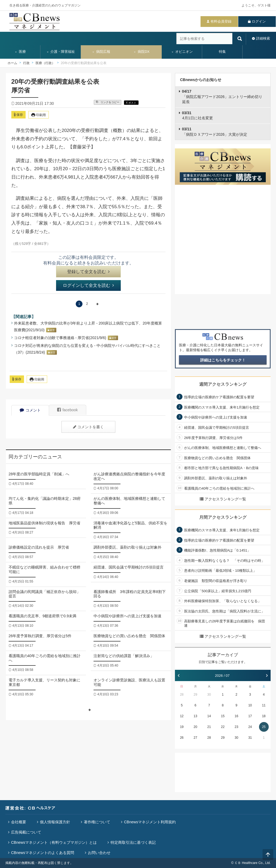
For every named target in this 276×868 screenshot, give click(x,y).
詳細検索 (263, 38)
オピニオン (182, 52)
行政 (26, 63)
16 (236, 716)
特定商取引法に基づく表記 (133, 842)
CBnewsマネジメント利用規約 (150, 822)
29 (195, 695)
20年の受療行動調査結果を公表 (84, 63)
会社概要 (19, 822)
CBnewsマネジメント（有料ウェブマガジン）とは (54, 842)
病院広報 (101, 52)
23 (236, 727)
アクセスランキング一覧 (223, 499)
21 (209, 727)
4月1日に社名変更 (197, 116)
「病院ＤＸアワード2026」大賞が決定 (215, 132)
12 (182, 716)
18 (264, 716)
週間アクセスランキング (223, 384)
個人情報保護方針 (55, 822)
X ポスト (131, 103)
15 (223, 716)
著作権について (97, 822)
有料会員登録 (221, 21)
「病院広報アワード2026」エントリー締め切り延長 (222, 97)
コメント (30, 410)
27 (195, 738)
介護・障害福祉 (61, 52)
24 (250, 727)
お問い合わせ (99, 853)
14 (209, 716)
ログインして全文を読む (88, 285)
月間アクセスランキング (223, 517)
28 (182, 695)
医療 (20, 52)
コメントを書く (88, 427)
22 (223, 727)
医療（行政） (45, 63)
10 (250, 705)
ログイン (259, 21)
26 (182, 738)
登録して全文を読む (88, 272)
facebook (68, 410)
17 (250, 716)
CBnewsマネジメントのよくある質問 (43, 853)
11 (264, 705)
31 (250, 738)
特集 (222, 52)
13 (195, 716)
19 (182, 727)
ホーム (12, 63)
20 (195, 727)
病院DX (141, 52)
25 (264, 727)
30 (209, 695)
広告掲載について (26, 832)
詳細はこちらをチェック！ (223, 360)
